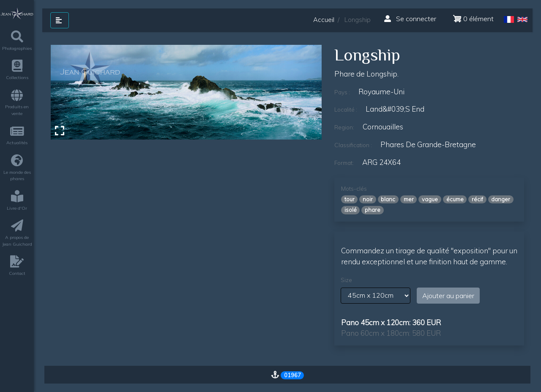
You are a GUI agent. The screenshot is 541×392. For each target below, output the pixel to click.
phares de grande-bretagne (428, 144)
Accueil (324, 20)
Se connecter (410, 19)
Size (346, 280)
